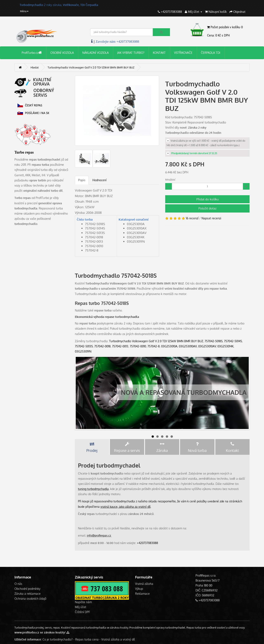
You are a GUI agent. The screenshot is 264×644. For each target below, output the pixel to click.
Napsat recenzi (211, 218)
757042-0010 (138, 346)
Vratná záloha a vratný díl (118, 639)
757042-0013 (120, 346)
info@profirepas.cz (99, 535)
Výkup (139, 589)
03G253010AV (207, 346)
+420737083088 (147, 543)
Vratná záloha (144, 584)
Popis (82, 180)
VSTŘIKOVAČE (183, 53)
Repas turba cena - (88, 639)
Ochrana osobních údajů (30, 599)
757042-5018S (214, 341)
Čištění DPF (82, 612)
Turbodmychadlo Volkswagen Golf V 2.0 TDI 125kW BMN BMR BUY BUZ (156, 341)
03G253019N (83, 351)
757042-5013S (84, 346)
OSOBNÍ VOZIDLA (62, 53)
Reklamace (142, 594)
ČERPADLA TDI (211, 53)
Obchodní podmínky (27, 589)
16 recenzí (192, 218)
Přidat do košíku (207, 199)
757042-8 (154, 346)
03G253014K (225, 346)
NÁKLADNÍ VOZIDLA (95, 53)
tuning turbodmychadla (93, 489)
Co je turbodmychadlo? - (58, 639)
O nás (18, 584)
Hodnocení (99, 180)
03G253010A (169, 346)
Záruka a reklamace (28, 594)
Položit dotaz (207, 208)
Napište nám (83, 602)
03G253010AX (188, 346)
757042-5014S (233, 341)
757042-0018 (102, 346)
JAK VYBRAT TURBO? (131, 53)
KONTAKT (159, 53)
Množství (170, 180)
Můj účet (81, 607)
